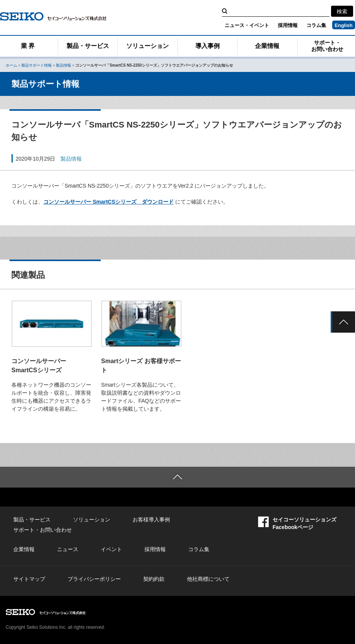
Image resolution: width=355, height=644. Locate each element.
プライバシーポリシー (94, 579)
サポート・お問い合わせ (327, 46)
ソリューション (147, 46)
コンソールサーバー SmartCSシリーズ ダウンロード (109, 202)
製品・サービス (88, 46)
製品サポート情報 (36, 65)
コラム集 (316, 25)
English (344, 25)
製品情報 (63, 65)
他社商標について (208, 579)
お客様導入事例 (151, 520)
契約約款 (154, 579)
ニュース (68, 549)
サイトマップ (29, 579)
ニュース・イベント (247, 25)
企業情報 (267, 46)
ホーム (11, 65)
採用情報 (288, 25)
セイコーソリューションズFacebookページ (297, 523)
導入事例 (208, 46)
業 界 (28, 46)
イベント (111, 549)
